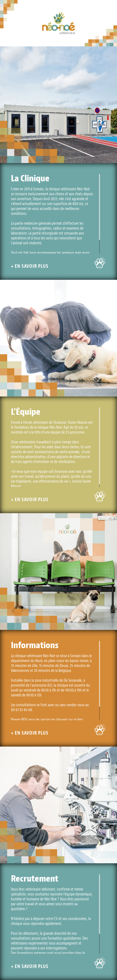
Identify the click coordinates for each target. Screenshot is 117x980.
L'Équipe (26, 412)
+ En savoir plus (30, 266)
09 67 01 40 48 (21, 710)
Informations (35, 645)
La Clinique (30, 178)
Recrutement (35, 879)
